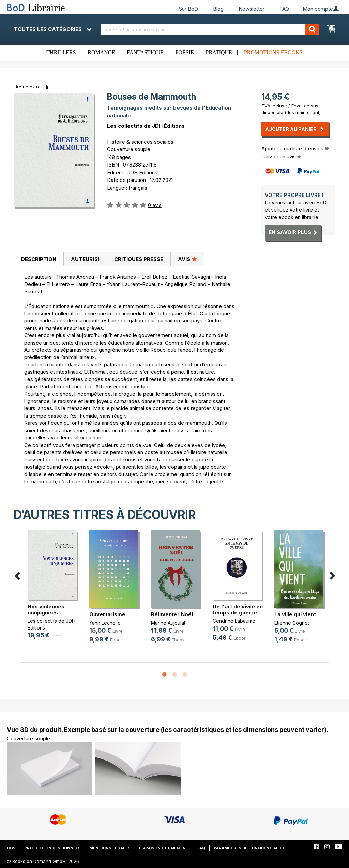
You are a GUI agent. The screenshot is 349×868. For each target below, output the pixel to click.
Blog (218, 9)
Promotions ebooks (273, 52)
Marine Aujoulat (168, 623)
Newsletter (252, 9)
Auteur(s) (85, 259)
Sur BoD (188, 9)
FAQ (284, 9)
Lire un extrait (28, 87)
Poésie (185, 52)
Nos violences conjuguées (46, 610)
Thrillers (61, 52)
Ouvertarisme (107, 614)
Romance (101, 52)
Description (39, 259)
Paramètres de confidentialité (249, 848)
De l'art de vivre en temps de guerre (238, 610)
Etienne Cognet (292, 623)
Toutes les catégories (53, 29)
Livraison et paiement (164, 848)
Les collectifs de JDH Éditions (146, 126)
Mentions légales (110, 848)
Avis (187, 259)
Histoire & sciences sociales (140, 142)
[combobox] (210, 30)
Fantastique (145, 52)
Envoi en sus (305, 106)
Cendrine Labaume (234, 621)
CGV (11, 848)
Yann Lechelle (105, 623)
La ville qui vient (295, 614)
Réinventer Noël (172, 614)
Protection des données (52, 848)
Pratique (219, 52)
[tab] (39, 259)
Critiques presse (139, 259)
